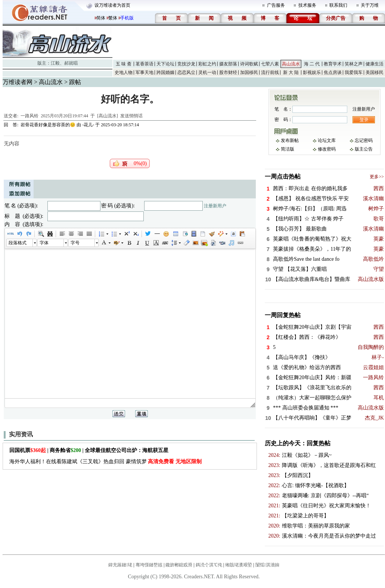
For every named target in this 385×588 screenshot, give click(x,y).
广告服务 (276, 5)
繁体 (113, 18)
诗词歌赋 (249, 64)
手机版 (127, 18)
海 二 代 (312, 64)
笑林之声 (354, 64)
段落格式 (18, 243)
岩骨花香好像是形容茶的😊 (48, 125)
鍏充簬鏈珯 (120, 565)
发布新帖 (290, 140)
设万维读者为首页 (112, 5)
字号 (75, 243)
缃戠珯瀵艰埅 (239, 565)
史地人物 (124, 72)
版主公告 (364, 149)
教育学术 (333, 64)
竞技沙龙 (186, 64)
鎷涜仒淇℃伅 (209, 565)
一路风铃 (30, 116)
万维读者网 (18, 82)
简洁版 (288, 149)
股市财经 (228, 72)
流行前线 (270, 72)
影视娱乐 (312, 72)
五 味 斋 (124, 64)
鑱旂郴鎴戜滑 (179, 565)
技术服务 (307, 5)
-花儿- (88, 125)
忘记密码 (364, 140)
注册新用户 (215, 206)
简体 (101, 18)
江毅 (55, 63)
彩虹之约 (207, 64)
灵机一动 (207, 72)
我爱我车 (354, 72)
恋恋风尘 (186, 72)
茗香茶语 (145, 64)
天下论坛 (165, 64)
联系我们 (338, 5)
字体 (44, 243)
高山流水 (291, 64)
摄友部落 (228, 64)
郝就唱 (71, 63)
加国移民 (249, 72)
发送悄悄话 (131, 116)
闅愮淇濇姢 (267, 565)
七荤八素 (270, 64)
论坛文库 (327, 140)
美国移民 (375, 72)
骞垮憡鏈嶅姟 (149, 565)
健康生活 (375, 64)
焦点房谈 (333, 72)
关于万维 (370, 5)
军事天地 (145, 72)
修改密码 (327, 149)
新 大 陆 (291, 72)
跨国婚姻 (165, 72)
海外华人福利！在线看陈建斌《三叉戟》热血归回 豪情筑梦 (105, 462)
